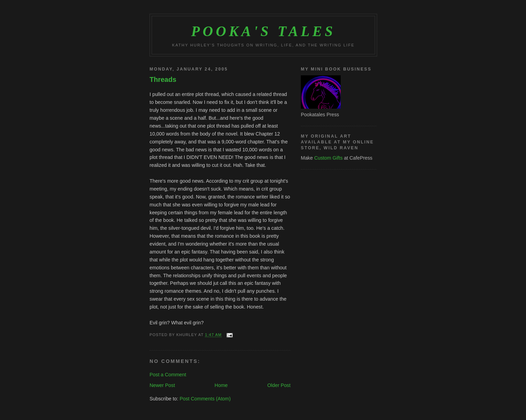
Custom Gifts (328, 158)
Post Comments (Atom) (205, 399)
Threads (163, 79)
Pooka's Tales (263, 31)
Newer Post (162, 385)
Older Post (279, 385)
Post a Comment (168, 375)
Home (221, 385)
